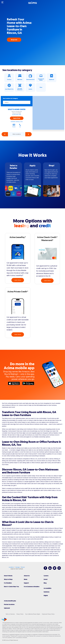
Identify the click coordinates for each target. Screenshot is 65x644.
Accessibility (48, 588)
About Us (27, 576)
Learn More (18, 280)
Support (26, 583)
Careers (46, 576)
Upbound (7, 608)
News (26, 579)
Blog (45, 583)
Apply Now (17, 118)
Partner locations (9, 604)
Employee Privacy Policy (48, 614)
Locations (11, 567)
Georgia (17, 567)
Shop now (14, 40)
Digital (46, 596)
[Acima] (32, 4)
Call (20, 126)
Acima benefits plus (10, 601)
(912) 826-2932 (17, 115)
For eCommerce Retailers (32, 587)
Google (29, 384)
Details (14, 126)
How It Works (8, 576)
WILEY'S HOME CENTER (17, 109)
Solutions (47, 592)
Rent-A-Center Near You (11, 587)
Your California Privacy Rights (33, 614)
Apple (14, 384)
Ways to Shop (8, 579)
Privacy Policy (20, 614)
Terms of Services (10, 614)
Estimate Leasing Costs (17, 122)
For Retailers (8, 583)
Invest (46, 579)
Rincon (23, 567)
